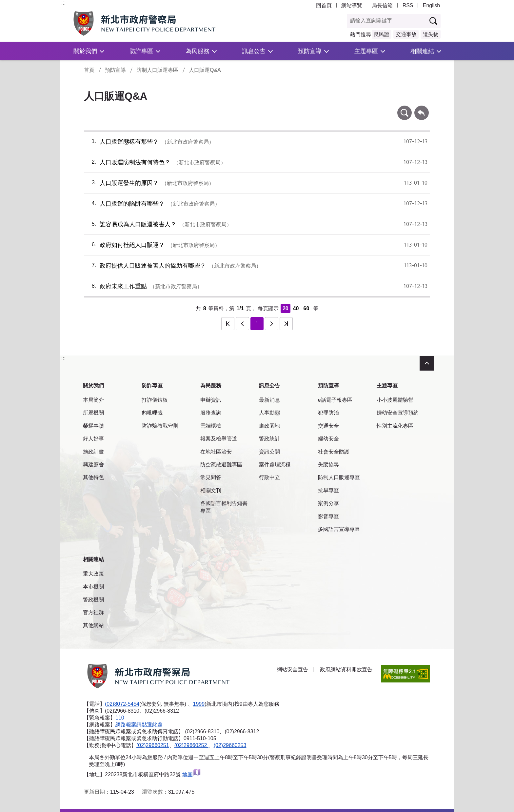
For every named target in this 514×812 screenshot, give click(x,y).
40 (296, 308)
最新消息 (269, 400)
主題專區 (366, 51)
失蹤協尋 (328, 465)
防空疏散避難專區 (221, 465)
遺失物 (431, 34)
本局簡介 (93, 400)
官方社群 (93, 612)
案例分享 (328, 503)
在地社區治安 (216, 452)
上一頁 (242, 324)
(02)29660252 (191, 745)
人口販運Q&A (205, 70)
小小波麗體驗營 (395, 400)
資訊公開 (269, 452)
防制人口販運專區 (157, 70)
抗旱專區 (328, 490)
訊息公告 (254, 51)
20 (286, 308)
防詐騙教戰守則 (160, 426)
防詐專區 (141, 51)
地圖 (192, 774)
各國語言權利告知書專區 (224, 507)
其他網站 (93, 625)
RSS (408, 5)
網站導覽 (352, 5)
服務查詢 (211, 413)
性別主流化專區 (395, 426)
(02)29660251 (153, 745)
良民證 (382, 34)
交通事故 (406, 34)
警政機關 (93, 600)
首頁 (89, 70)
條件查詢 (405, 109)
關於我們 (85, 51)
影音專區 (328, 516)
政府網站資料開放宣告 (346, 670)
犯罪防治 (328, 413)
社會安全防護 (334, 452)
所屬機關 (93, 413)
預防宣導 (310, 51)
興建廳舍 (93, 465)
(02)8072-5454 (122, 704)
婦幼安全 (328, 439)
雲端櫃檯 (211, 426)
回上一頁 (422, 109)
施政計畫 (93, 452)
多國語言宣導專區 (339, 529)
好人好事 (93, 439)
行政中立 (269, 477)
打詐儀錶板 (155, 400)
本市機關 (93, 587)
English (431, 5)
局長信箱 (382, 5)
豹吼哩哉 (152, 413)
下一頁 (271, 324)
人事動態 (269, 413)
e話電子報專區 (335, 400)
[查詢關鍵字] (387, 21)
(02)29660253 (230, 745)
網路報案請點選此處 (139, 725)
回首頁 (324, 5)
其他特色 (93, 477)
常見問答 (211, 477)
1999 (199, 704)
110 (120, 718)
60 (306, 308)
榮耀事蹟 (93, 426)
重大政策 (93, 574)
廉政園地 (269, 426)
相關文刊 (211, 490)
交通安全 (328, 426)
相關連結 (422, 51)
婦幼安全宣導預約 (398, 413)
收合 (427, 363)
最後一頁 (286, 324)
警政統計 (269, 439)
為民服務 (198, 51)
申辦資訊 (211, 400)
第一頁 (228, 324)
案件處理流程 (275, 465)
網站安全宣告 (292, 670)
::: (63, 3)
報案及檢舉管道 (219, 439)
